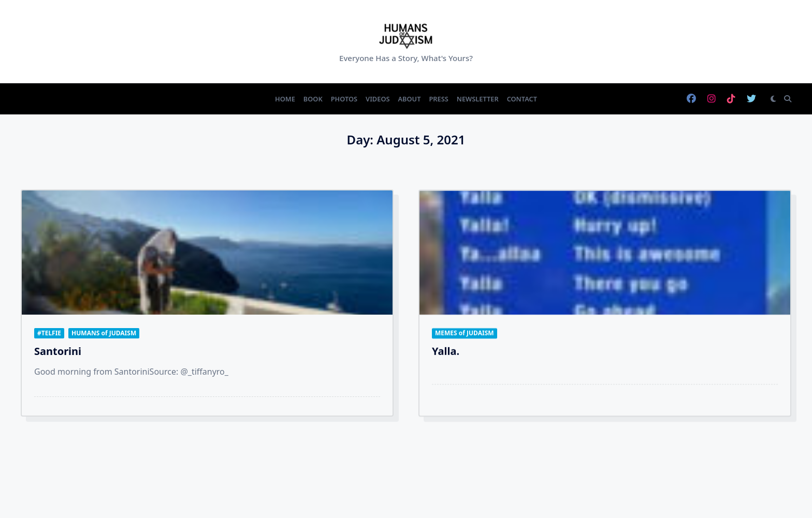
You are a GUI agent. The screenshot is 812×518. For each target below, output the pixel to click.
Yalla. (446, 355)
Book (313, 99)
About (410, 99)
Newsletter (478, 99)
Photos (344, 99)
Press (438, 99)
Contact (522, 99)
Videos (378, 99)
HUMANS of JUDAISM (104, 333)
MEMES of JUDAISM (465, 337)
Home (285, 99)
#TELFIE (49, 333)
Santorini (58, 351)
